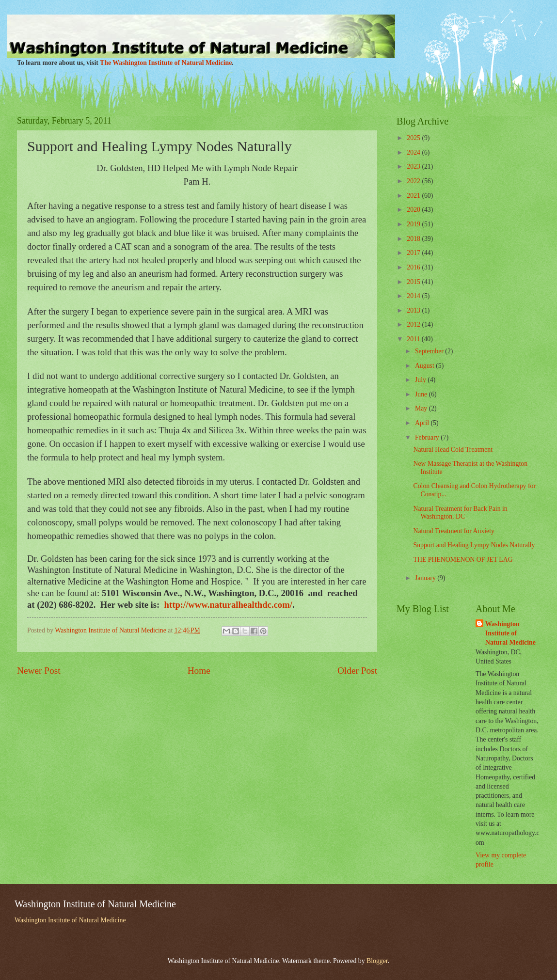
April (423, 423)
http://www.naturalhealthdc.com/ (228, 605)
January (426, 578)
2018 (414, 239)
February (428, 437)
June (422, 394)
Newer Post (39, 671)
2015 (414, 282)
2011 (414, 339)
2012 (414, 324)
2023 (414, 166)
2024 (414, 152)
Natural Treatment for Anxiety (454, 531)
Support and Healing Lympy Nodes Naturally (474, 545)
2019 (414, 224)
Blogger (377, 961)
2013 (414, 310)
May (422, 408)
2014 (414, 296)
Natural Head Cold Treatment (453, 450)
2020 (414, 210)
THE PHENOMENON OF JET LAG (463, 560)
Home (199, 671)
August (425, 366)
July (421, 380)
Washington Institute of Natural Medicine (510, 633)
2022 (414, 181)
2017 (414, 253)
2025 (414, 138)
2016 (414, 267)
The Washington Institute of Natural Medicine (166, 63)
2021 (414, 196)
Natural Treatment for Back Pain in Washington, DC (460, 513)
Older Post (357, 671)
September (430, 351)
